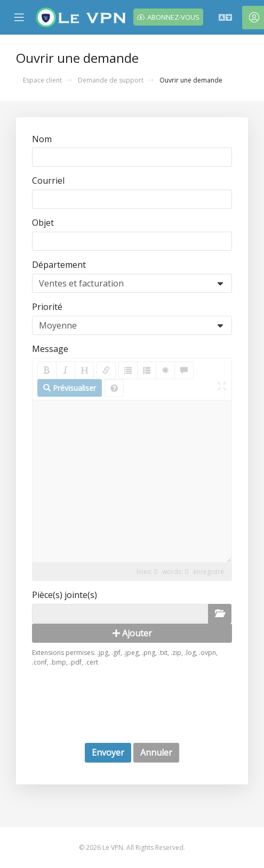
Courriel (48, 181)
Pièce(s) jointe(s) (65, 595)
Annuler (156, 752)
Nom (42, 139)
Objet (43, 223)
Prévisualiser (70, 388)
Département (59, 265)
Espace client (42, 80)
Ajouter (132, 633)
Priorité (47, 307)
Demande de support (111, 80)
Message (50, 349)
